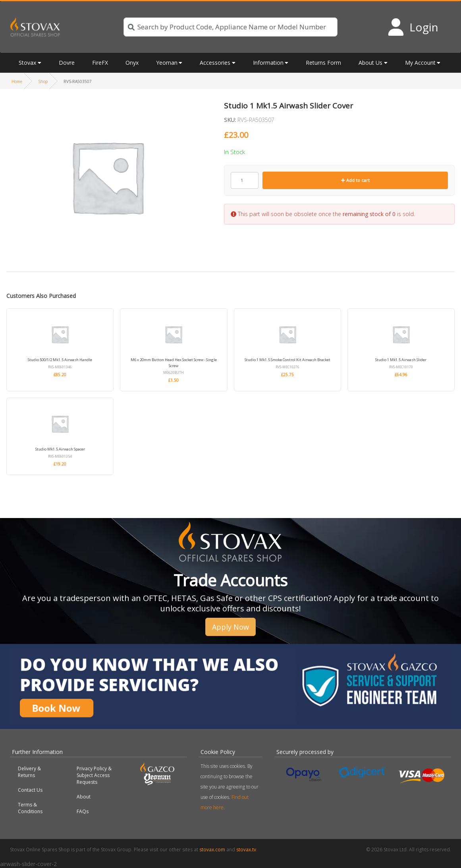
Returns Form (323, 63)
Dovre (67, 63)
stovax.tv (246, 850)
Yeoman (167, 63)
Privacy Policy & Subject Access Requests (94, 775)
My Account (420, 63)
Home (17, 81)
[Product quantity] (245, 180)
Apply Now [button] (230, 627)
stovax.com (212, 850)
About (84, 797)
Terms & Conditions (30, 808)
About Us (370, 63)
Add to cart (355, 180)
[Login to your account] (413, 27)
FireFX (100, 63)
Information (268, 63)
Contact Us (30, 790)
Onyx (132, 63)
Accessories (215, 63)
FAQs (83, 811)
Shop (43, 81)
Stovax (27, 63)
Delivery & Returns (29, 772)
